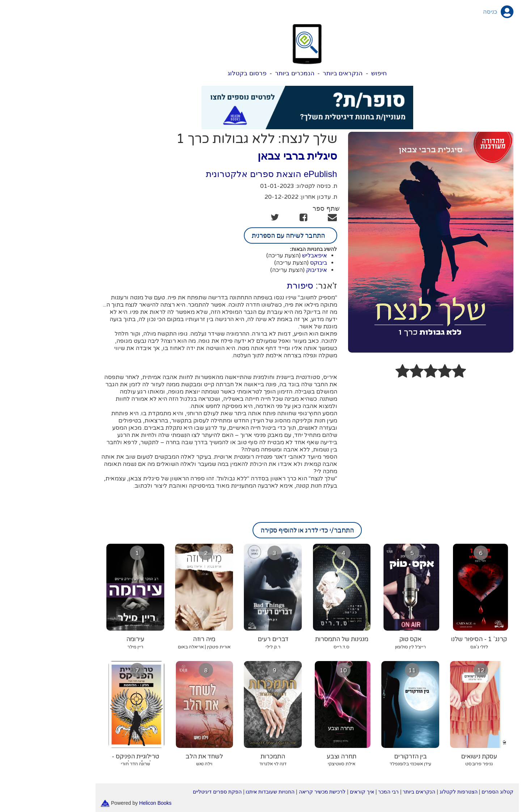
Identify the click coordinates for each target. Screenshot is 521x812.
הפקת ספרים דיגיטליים (171, 792)
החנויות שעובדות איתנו (223, 792)
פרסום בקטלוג (200, 73)
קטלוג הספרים (451, 792)
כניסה (443, 12)
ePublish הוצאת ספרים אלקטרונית (225, 174)
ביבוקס (272, 263)
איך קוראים (315, 792)
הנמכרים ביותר (248, 73)
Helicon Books (109, 803)
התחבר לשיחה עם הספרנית (244, 235)
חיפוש (332, 73)
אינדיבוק (270, 270)
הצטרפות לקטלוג (412, 792)
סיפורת (253, 285)
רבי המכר (342, 792)
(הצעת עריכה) (237, 256)
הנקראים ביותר (296, 73)
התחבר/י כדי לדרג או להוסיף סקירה (260, 530)
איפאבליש (268, 255)
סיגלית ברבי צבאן (251, 156)
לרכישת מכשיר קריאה (276, 792)
